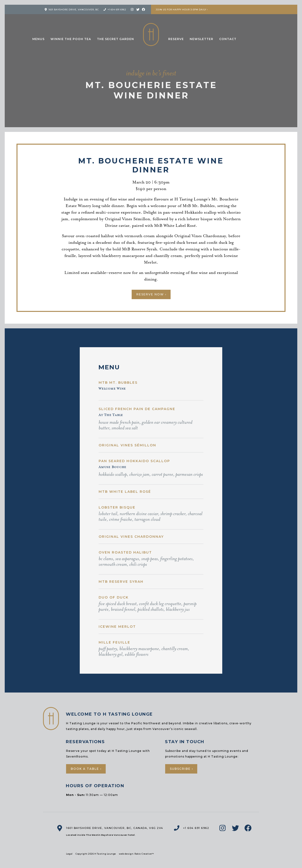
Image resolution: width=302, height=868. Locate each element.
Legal (69, 854)
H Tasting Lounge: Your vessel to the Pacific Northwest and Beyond (151, 34)
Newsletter (201, 39)
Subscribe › (182, 769)
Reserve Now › (151, 294)
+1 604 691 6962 (117, 10)
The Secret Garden (115, 39)
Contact (228, 39)
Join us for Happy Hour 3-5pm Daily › (182, 10)
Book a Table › (86, 769)
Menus (38, 39)
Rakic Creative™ (144, 854)
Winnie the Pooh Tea (71, 39)
